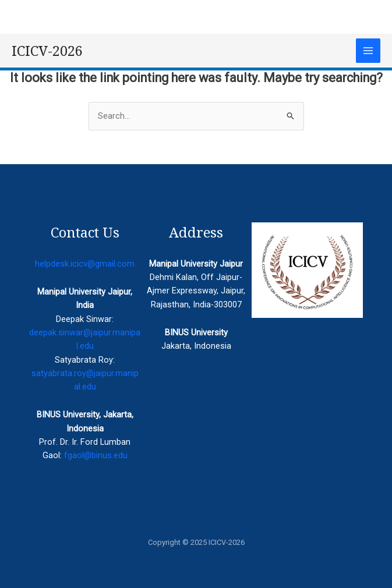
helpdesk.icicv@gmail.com (85, 264)
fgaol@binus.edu (96, 455)
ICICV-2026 (47, 51)
